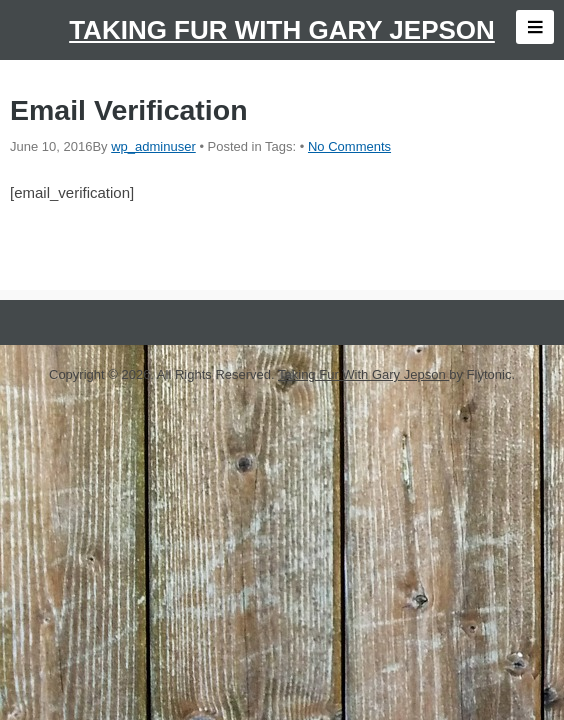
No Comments (349, 146)
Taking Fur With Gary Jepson (282, 30)
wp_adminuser (153, 146)
